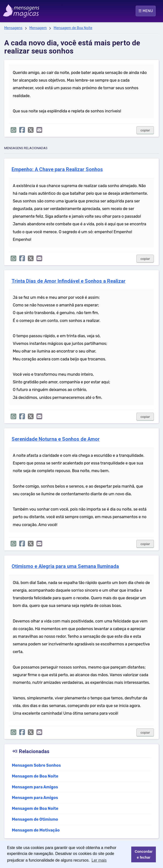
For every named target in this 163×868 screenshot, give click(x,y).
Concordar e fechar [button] (144, 854)
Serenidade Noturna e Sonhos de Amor (56, 439)
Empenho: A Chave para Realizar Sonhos (57, 169)
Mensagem (38, 28)
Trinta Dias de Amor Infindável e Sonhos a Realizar (69, 281)
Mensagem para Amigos (35, 787)
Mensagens (13, 28)
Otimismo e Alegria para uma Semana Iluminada (65, 566)
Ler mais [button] (99, 860)
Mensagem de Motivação (36, 830)
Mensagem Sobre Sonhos (36, 765)
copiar (145, 130)
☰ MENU (146, 11)
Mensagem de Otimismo (35, 819)
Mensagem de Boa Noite (73, 28)
